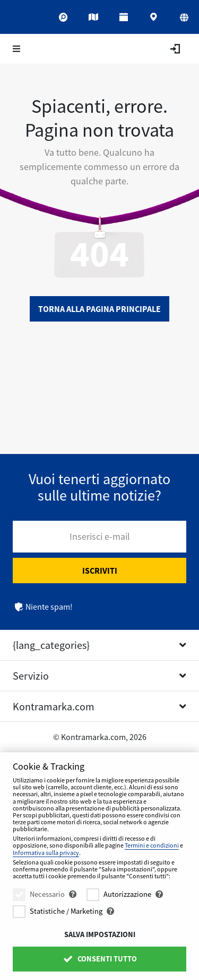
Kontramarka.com (54, 706)
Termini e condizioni (152, 845)
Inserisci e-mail (100, 536)
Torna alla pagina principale (99, 309)
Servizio (31, 676)
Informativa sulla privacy (46, 853)
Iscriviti (100, 571)
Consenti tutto (99, 959)
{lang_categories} (51, 645)
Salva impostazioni (100, 934)
